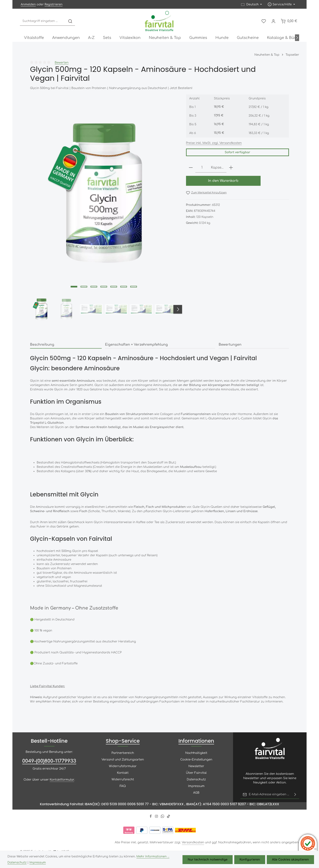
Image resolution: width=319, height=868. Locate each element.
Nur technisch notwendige (208, 860)
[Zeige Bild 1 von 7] (74, 287)
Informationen (196, 741)
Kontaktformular (62, 780)
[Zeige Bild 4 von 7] (104, 287)
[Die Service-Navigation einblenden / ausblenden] (281, 4)
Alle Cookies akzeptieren (290, 860)
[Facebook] (151, 817)
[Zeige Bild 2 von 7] (84, 287)
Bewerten (62, 63)
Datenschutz (196, 779)
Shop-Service (123, 741)
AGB (196, 793)
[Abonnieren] (295, 794)
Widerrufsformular (123, 766)
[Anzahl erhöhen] (231, 168)
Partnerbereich (123, 753)
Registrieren (54, 4)
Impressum (196, 786)
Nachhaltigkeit (196, 753)
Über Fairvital (196, 773)
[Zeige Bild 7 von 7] (134, 287)
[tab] (66, 345)
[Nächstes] (297, 38)
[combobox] (43, 21)
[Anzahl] (202, 168)
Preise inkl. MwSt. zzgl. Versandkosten (214, 143)
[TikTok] (169, 817)
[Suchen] (70, 21)
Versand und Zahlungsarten (123, 760)
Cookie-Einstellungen (196, 760)
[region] (104, 209)
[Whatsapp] (163, 817)
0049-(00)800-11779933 (49, 761)
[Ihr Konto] (274, 21)
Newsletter (196, 766)
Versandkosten (193, 842)
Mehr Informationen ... (153, 857)
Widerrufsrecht (123, 779)
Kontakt (123, 773)
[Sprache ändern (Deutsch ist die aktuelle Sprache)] (251, 4)
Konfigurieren (250, 860)
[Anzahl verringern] (191, 168)
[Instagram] (157, 817)
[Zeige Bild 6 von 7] (124, 287)
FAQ (123, 786)
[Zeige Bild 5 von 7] (114, 287)
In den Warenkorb (223, 181)
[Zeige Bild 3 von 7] (94, 287)
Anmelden (28, 4)
